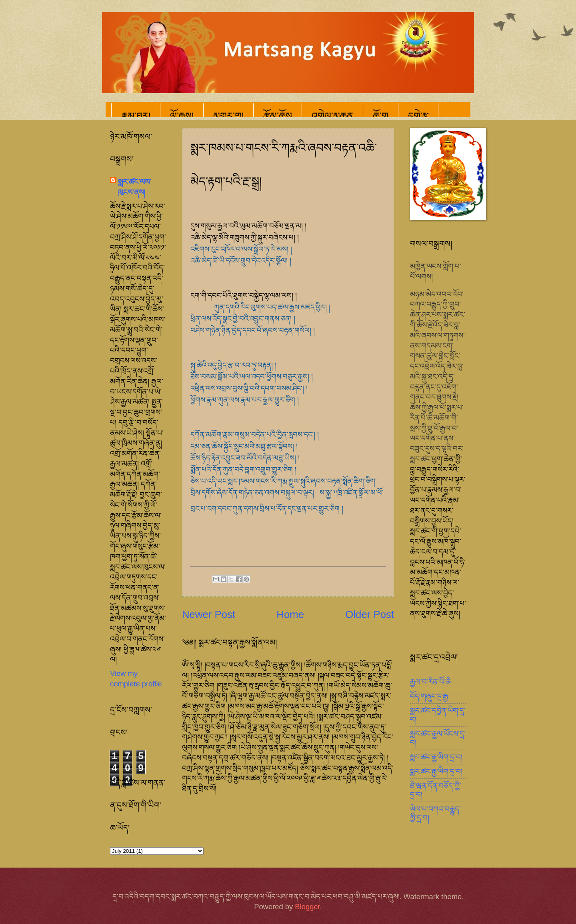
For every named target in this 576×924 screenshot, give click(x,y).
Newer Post (209, 614)
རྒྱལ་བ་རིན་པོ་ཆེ (430, 682)
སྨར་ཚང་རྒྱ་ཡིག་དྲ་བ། (436, 757)
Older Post (370, 614)
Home (290, 614)
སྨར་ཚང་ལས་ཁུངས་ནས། (135, 187)
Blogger (307, 907)
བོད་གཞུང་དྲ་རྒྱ (429, 696)
